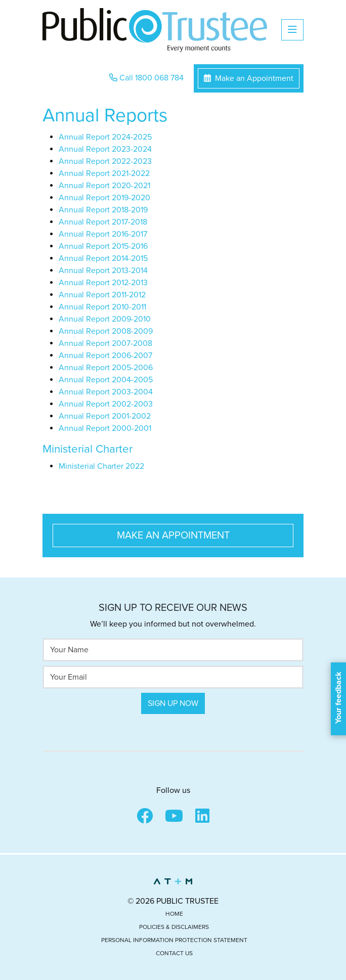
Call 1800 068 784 (146, 78)
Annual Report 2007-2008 (105, 343)
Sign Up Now (173, 703)
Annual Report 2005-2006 (106, 368)
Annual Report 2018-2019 (103, 210)
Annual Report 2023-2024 (105, 149)
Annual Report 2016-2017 (103, 234)
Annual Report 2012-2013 (103, 283)
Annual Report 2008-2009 (106, 331)
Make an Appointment (249, 78)
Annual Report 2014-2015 (103, 258)
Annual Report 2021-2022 (104, 173)
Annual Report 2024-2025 (105, 137)
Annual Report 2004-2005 (106, 380)
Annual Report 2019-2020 (104, 198)
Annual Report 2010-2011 (102, 307)
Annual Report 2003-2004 (106, 392)
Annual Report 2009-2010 (105, 319)
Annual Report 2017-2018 (103, 222)
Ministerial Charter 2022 (101, 466)
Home (174, 914)
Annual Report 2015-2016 (103, 246)
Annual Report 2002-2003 (106, 404)
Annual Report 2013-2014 (103, 271)
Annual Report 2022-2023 (105, 161)
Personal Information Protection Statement (174, 940)
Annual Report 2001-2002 (105, 416)
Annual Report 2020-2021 (104, 186)
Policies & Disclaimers (174, 927)
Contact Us (174, 953)
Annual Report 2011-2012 (102, 295)
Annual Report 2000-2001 (105, 428)
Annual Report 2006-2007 (105, 355)
